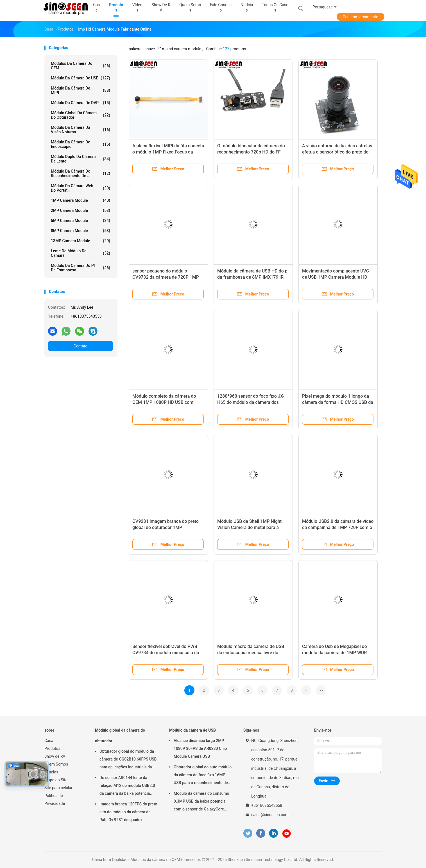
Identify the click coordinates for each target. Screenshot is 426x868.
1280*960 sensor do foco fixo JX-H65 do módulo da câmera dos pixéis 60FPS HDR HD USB (251, 402)
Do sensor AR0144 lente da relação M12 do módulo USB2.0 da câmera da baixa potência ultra (127, 786)
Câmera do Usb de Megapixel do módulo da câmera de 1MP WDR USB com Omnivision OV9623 (335, 653)
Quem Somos (56, 764)
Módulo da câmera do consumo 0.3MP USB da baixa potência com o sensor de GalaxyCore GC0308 (201, 802)
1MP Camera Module (81, 200)
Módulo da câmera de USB (81, 78)
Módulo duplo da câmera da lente (81, 159)
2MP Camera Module (81, 210)
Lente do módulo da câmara (81, 253)
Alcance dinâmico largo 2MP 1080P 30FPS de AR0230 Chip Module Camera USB (200, 748)
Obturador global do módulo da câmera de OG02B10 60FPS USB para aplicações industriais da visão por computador (128, 760)
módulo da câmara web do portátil (81, 188)
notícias (51, 772)
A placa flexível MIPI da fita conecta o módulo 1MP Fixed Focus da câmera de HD (168, 152)
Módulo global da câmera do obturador (81, 115)
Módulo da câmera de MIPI (81, 90)
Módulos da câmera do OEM (81, 66)
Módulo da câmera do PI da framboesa (81, 268)
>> (321, 690)
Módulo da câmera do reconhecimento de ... (81, 173)
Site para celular (58, 788)
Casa (49, 741)
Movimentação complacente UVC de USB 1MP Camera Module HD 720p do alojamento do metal (336, 277)
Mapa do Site (56, 780)
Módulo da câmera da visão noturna (81, 130)
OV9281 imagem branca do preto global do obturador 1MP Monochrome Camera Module (166, 527)
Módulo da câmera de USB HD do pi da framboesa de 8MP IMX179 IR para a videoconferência (253, 277)
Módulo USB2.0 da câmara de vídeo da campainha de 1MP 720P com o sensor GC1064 (338, 527)
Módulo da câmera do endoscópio (81, 144)
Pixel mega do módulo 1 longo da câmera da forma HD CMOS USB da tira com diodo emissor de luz (338, 402)
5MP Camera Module (81, 221)
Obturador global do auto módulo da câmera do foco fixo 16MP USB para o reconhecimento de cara (203, 776)
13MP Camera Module (81, 241)
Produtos (52, 748)
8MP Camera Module (81, 231)
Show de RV (55, 756)
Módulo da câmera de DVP (81, 103)
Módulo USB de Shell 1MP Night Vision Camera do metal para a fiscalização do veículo (249, 527)
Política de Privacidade (55, 800)
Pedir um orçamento (361, 17)
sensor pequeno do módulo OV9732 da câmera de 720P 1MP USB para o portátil (166, 277)
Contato (81, 346)
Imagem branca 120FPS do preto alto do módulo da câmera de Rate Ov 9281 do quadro (128, 812)
